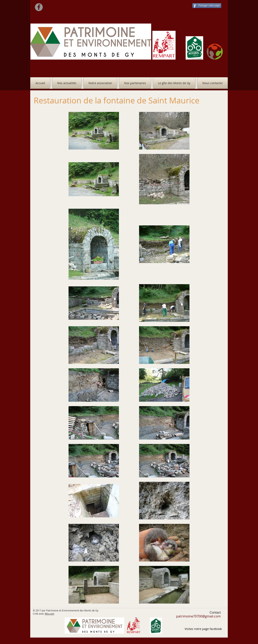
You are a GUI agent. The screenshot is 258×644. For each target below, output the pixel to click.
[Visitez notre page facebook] (203, 629)
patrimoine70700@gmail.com (198, 616)
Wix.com (49, 614)
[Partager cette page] (207, 6)
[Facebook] (39, 7)
